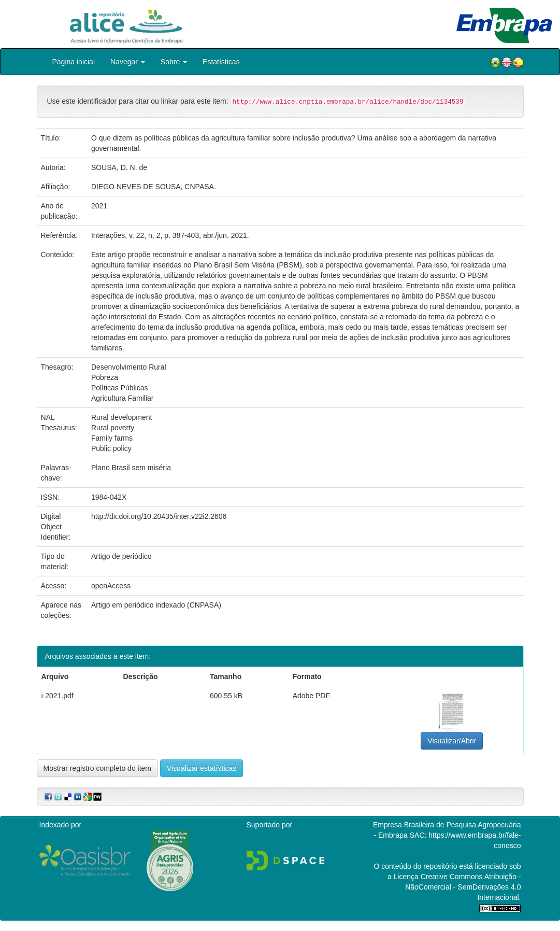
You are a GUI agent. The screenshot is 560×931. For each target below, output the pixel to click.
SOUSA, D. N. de (119, 167)
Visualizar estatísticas (202, 768)
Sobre (174, 62)
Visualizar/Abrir (452, 741)
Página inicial (74, 62)
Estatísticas (221, 62)
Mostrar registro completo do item (98, 768)
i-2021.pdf (58, 696)
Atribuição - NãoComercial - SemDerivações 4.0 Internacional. (463, 887)
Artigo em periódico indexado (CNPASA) (156, 605)
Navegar (128, 62)
